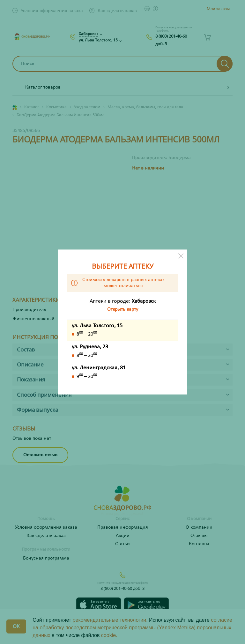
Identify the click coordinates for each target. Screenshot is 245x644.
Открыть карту (123, 309)
